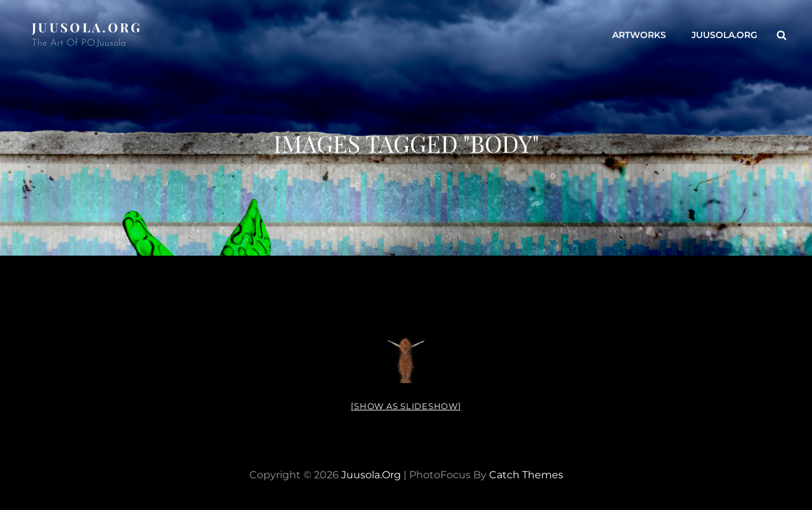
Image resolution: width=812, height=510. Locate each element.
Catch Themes (526, 475)
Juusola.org (87, 27)
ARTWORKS (639, 35)
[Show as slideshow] (406, 406)
